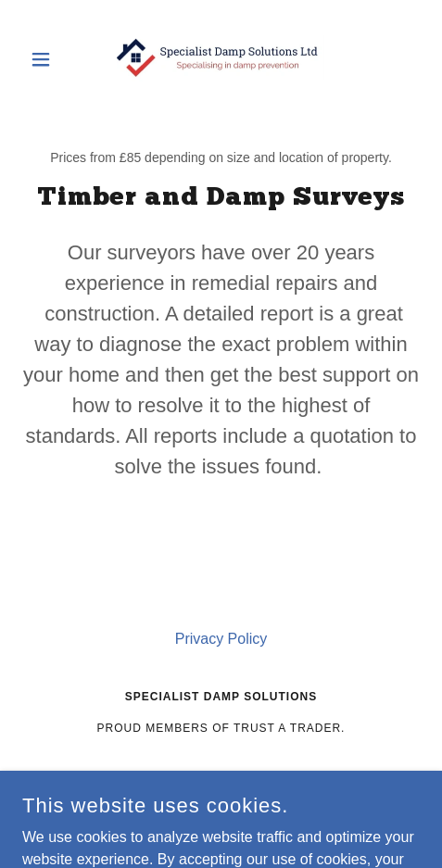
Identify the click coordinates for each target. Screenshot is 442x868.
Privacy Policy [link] (221, 639)
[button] (52, 59)
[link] (221, 59)
